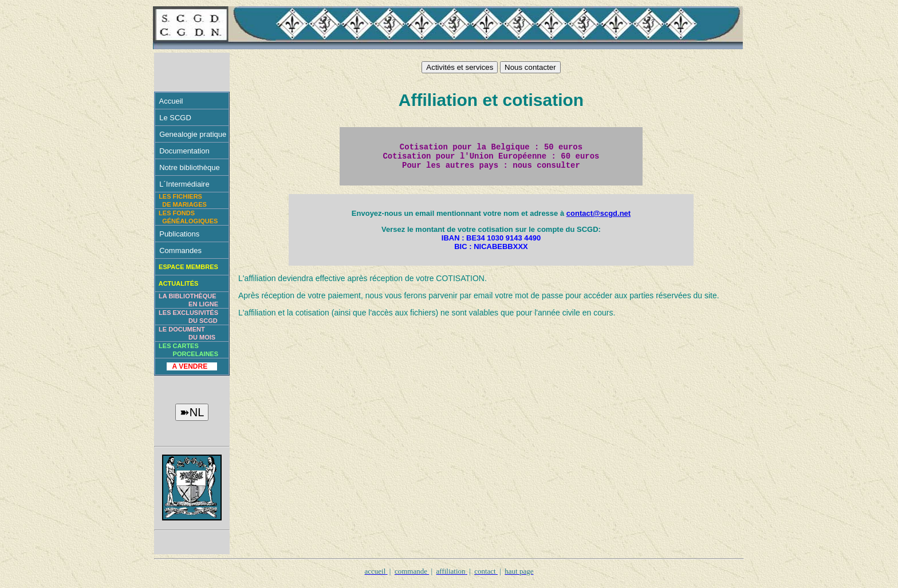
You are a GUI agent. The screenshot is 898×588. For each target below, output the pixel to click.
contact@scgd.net (598, 218)
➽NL (192, 412)
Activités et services (460, 67)
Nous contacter (530, 67)
